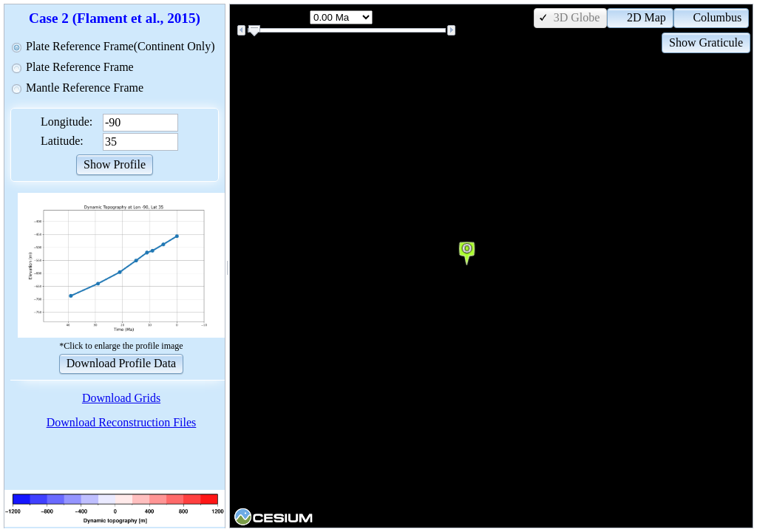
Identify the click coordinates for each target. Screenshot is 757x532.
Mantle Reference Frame (85, 88)
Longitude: (67, 122)
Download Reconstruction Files (122, 422)
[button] (115, 164)
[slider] (254, 31)
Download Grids (121, 398)
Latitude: (62, 141)
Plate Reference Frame (80, 67)
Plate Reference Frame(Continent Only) (120, 46)
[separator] (227, 266)
